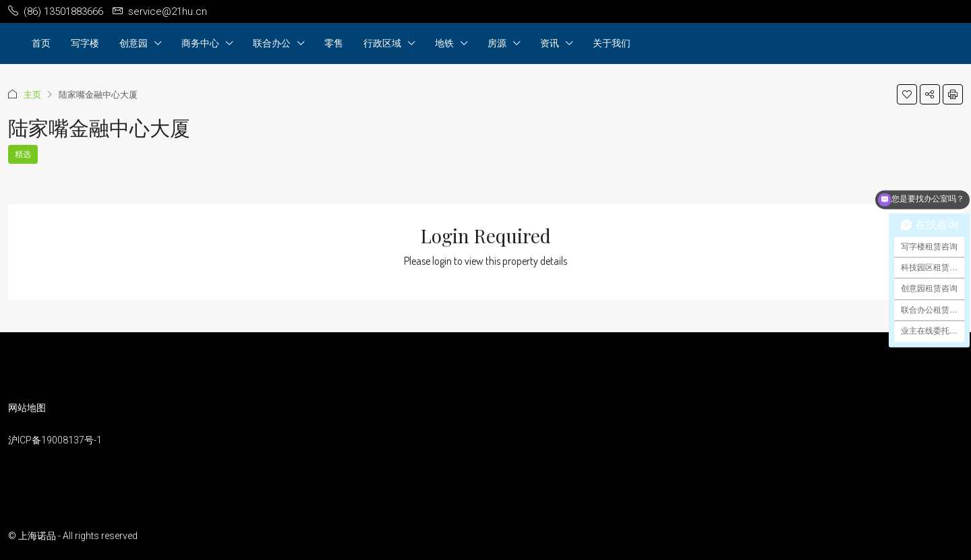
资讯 (550, 43)
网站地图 (27, 408)
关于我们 (612, 43)
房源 (497, 43)
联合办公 (272, 43)
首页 (41, 43)
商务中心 (200, 43)
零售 (334, 43)
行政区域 (382, 43)
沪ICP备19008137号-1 (55, 440)
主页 (32, 94)
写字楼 (85, 43)
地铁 (444, 43)
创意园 (134, 43)
